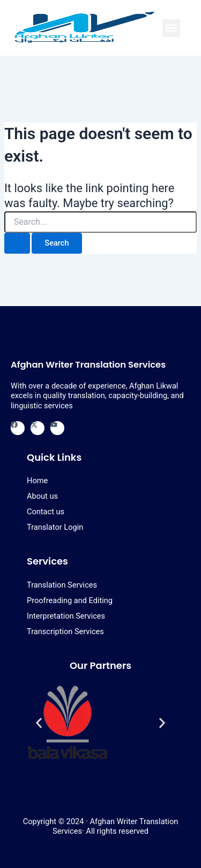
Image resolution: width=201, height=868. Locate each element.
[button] (171, 28)
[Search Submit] (17, 243)
